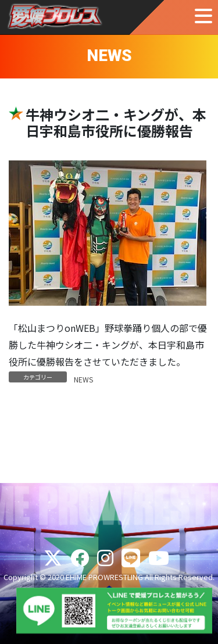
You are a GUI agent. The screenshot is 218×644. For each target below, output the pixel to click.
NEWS (83, 379)
